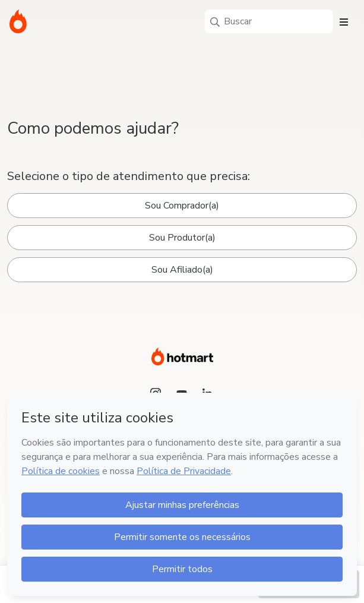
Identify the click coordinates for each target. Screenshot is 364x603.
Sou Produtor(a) (182, 238)
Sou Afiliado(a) (182, 270)
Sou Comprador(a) (182, 206)
